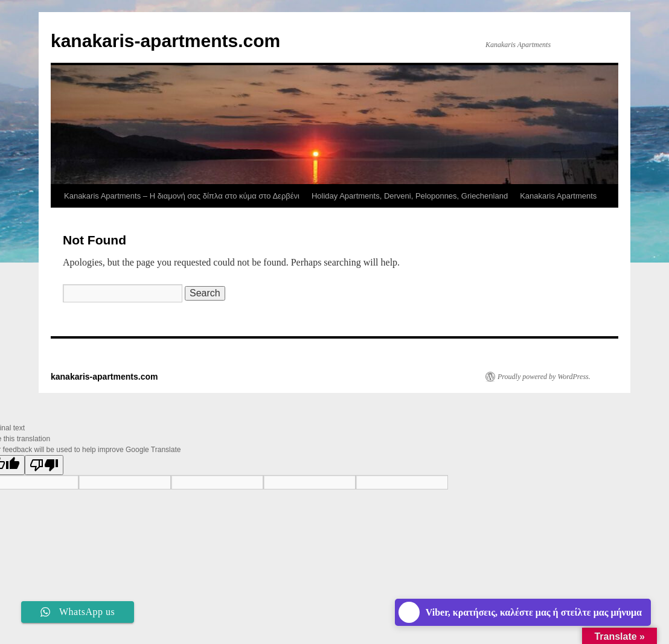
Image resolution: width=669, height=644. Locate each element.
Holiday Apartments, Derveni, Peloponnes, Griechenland (410, 196)
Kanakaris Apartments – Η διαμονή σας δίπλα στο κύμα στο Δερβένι (182, 196)
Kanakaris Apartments (558, 196)
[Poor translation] (44, 465)
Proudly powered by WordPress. (544, 377)
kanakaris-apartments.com (165, 41)
